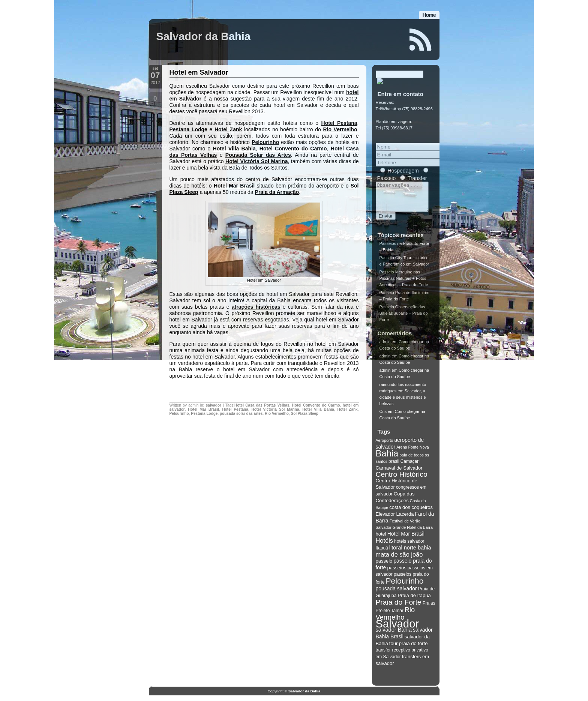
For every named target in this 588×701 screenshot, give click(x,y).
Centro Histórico (402, 480)
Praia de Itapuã (414, 601)
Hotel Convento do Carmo (292, 149)
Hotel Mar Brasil (234, 186)
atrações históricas (256, 307)
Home (429, 15)
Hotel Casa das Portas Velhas (262, 405)
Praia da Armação (277, 192)
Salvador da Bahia (203, 36)
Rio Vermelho (340, 129)
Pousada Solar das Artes (258, 155)
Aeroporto (385, 446)
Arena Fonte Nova (412, 453)
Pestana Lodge (188, 129)
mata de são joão (399, 560)
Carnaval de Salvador (399, 474)
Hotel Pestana (339, 123)
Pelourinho (265, 142)
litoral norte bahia (410, 553)
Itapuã (382, 554)
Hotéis (385, 546)
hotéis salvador (409, 547)
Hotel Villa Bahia (234, 149)
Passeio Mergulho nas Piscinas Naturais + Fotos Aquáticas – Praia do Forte (404, 284)
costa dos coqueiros (411, 513)
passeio (384, 567)
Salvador (397, 629)
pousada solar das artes (241, 414)
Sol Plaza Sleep (305, 414)
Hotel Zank (228, 129)
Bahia (387, 459)
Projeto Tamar (390, 616)
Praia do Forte (399, 608)
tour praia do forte (409, 649)
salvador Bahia (394, 635)
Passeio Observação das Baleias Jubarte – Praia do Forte (404, 319)
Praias (429, 609)
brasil (394, 467)
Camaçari (410, 467)
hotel (381, 540)
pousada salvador (396, 594)
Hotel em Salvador (199, 72)
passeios (397, 573)
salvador (214, 405)
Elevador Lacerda (395, 520)
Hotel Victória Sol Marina (257, 161)
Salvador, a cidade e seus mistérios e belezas (403, 403)
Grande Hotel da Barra (413, 533)
